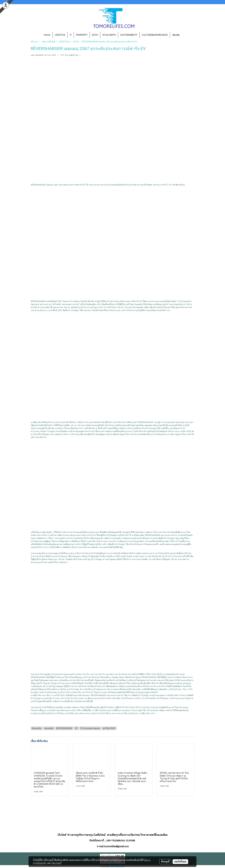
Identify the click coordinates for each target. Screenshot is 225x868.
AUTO (95, 35)
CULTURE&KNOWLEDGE (155, 35)
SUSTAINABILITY (129, 35)
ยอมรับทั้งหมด (180, 862)
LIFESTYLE (60, 35)
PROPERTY (82, 35)
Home (47, 35)
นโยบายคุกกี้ (56, 863)
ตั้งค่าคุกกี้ (165, 862)
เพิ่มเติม (176, 35)
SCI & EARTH (109, 35)
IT (71, 35)
